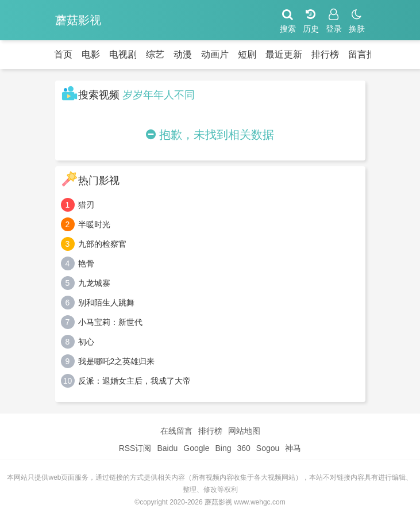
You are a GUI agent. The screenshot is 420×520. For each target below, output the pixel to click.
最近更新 (284, 54)
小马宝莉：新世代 (110, 322)
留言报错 (367, 54)
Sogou (268, 448)
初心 (86, 342)
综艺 (155, 54)
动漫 (183, 54)
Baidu (167, 448)
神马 (293, 448)
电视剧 (123, 54)
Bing (223, 448)
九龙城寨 (94, 283)
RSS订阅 (135, 448)
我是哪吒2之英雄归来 (117, 361)
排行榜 (325, 54)
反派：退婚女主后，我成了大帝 (134, 381)
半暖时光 (94, 224)
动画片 (215, 54)
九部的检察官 (102, 244)
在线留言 (176, 431)
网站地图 (244, 431)
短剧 (247, 54)
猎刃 (86, 205)
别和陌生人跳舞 (106, 303)
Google (196, 448)
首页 (63, 54)
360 (243, 448)
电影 (91, 54)
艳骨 (86, 263)
